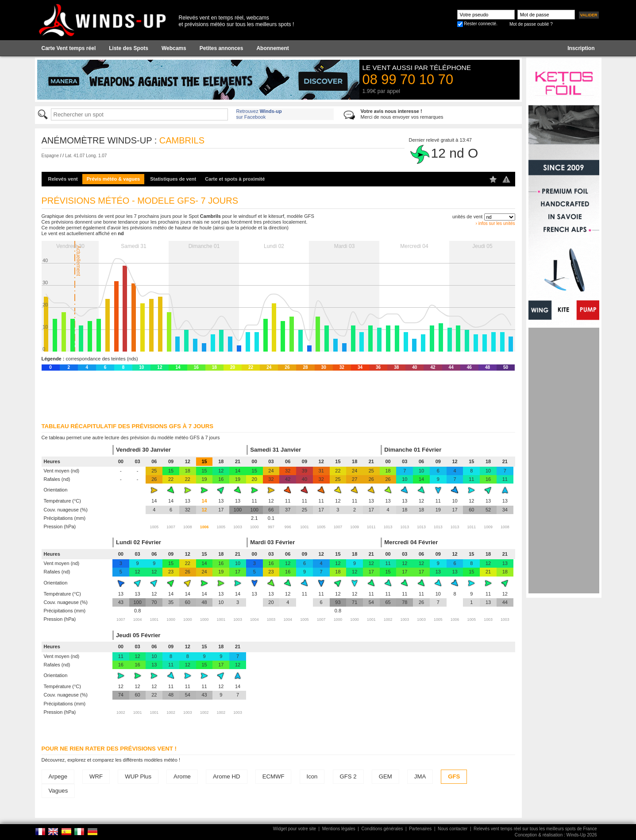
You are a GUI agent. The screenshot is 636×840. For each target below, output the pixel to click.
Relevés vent (63, 179)
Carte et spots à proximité (235, 179)
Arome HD (227, 776)
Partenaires (420, 829)
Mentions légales (339, 829)
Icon (312, 776)
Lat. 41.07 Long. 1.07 (86, 156)
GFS (454, 776)
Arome (182, 776)
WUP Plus (138, 776)
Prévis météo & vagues (113, 179)
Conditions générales (382, 829)
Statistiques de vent (173, 179)
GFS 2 (348, 776)
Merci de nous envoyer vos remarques (402, 114)
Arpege (58, 776)
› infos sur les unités (495, 223)
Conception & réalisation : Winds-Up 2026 (556, 835)
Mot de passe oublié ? (531, 24)
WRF (96, 776)
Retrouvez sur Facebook (259, 114)
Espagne (50, 156)
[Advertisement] (564, 461)
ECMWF (274, 776)
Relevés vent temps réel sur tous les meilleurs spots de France (535, 829)
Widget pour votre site (295, 829)
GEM (385, 776)
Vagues (58, 791)
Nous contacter (453, 829)
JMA (420, 776)
